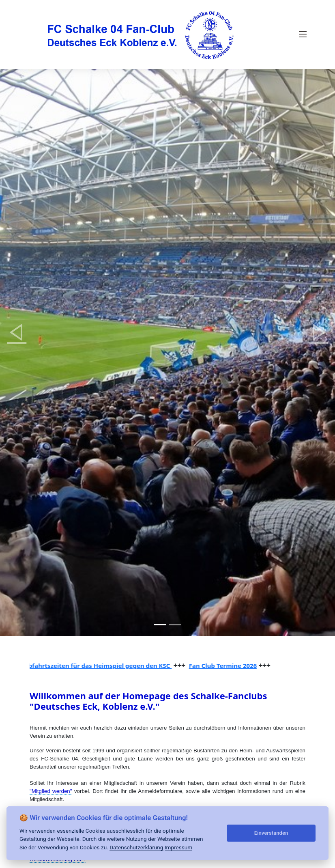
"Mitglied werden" (51, 791)
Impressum (178, 847)
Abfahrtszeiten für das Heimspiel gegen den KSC (100, 666)
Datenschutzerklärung (136, 847)
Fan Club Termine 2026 (225, 666)
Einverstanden (271, 833)
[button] (17, 332)
